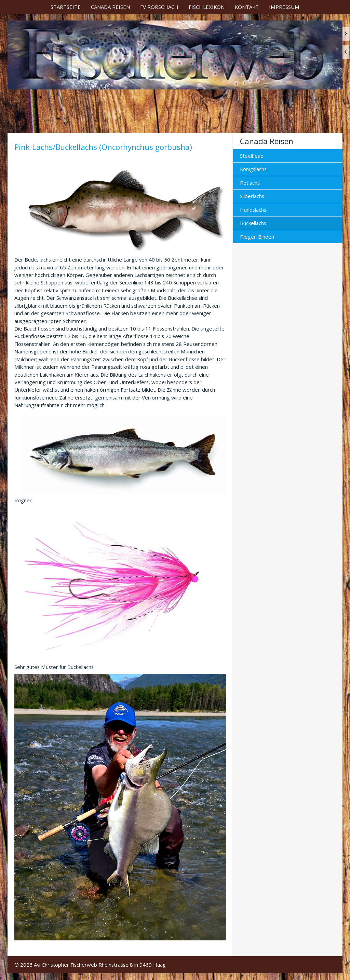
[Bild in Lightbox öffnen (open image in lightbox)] (120, 206)
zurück (346, 52)
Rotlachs (250, 183)
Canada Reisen (110, 7)
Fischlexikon (207, 7)
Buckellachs (253, 223)
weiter (346, 34)
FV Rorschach (159, 7)
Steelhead (252, 156)
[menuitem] (66, 7)
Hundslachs (253, 210)
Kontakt (247, 7)
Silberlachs (252, 196)
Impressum (284, 7)
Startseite (66, 7)
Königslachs (253, 169)
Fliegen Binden (257, 237)
